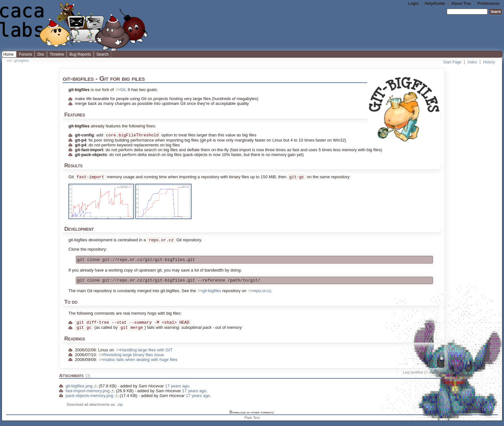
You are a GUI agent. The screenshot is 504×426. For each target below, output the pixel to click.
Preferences (488, 4)
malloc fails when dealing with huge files (138, 365)
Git (120, 90)
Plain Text (252, 423)
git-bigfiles (21, 61)
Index (472, 62)
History (489, 62)
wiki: (10, 61)
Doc (41, 54)
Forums (26, 54)
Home (8, 54)
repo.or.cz (259, 295)
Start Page (452, 62)
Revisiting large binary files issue (131, 360)
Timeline (57, 54)
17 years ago (434, 378)
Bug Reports (80, 54)
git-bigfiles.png (79, 391)
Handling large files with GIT (144, 355)
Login (414, 4)
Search (103, 54)
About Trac (461, 4)
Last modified (413, 378)
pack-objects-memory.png (90, 401)
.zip (120, 409)
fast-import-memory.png (88, 396)
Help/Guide (435, 4)
